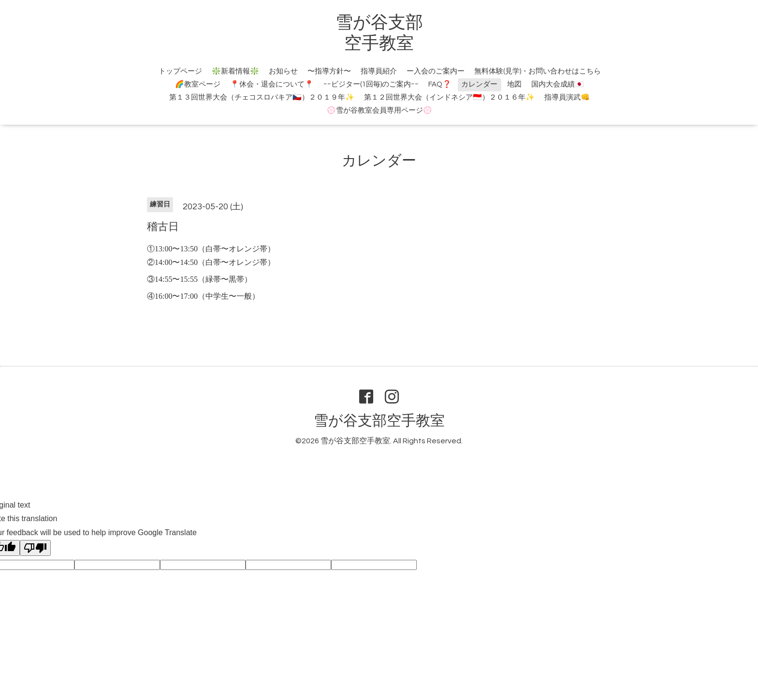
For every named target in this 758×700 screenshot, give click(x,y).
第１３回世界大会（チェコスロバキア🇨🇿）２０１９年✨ (262, 97)
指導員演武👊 (567, 97)
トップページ (180, 71)
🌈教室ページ (198, 84)
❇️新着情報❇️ (235, 71)
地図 (514, 84)
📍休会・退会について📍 (272, 84)
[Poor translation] (35, 548)
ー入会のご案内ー (436, 71)
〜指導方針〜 (329, 71)
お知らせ (283, 71)
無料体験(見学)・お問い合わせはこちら (538, 71)
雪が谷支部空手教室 (379, 421)
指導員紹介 (379, 71)
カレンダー (479, 84)
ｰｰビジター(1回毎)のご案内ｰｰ (371, 84)
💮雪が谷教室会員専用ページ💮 (379, 110)
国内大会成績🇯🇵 (558, 84)
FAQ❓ (440, 84)
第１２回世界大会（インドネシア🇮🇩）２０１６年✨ (449, 97)
